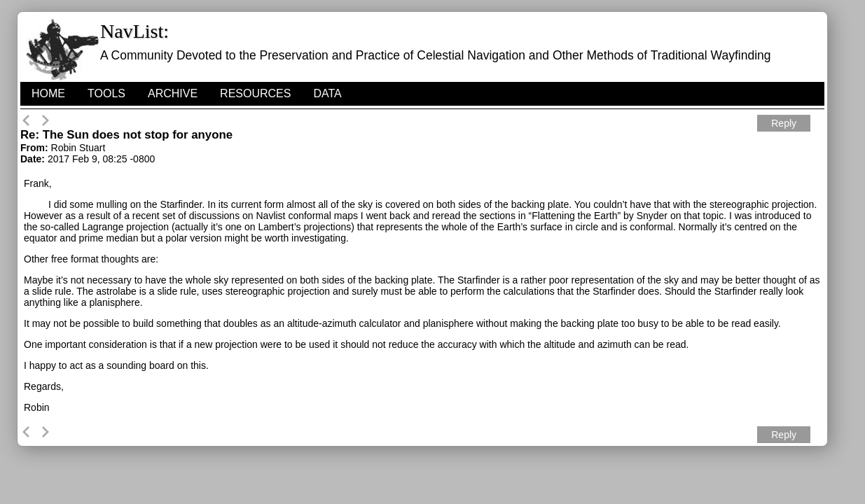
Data (327, 93)
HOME (48, 93)
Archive (173, 93)
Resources (255, 93)
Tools (106, 93)
